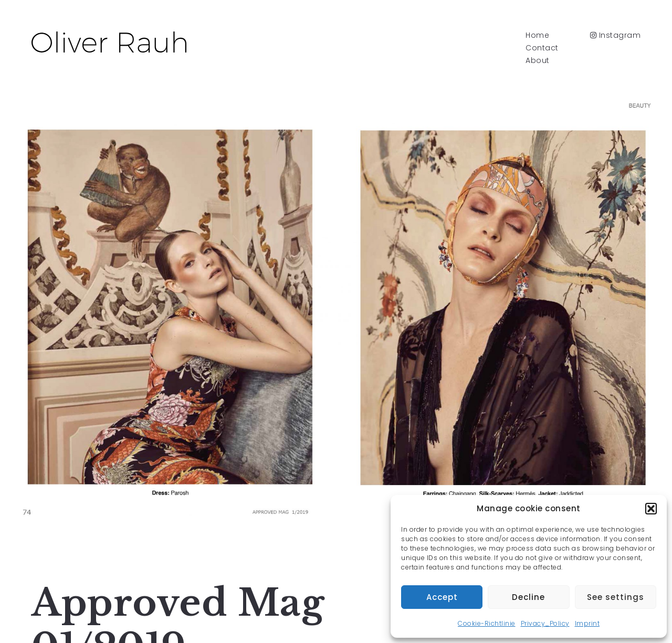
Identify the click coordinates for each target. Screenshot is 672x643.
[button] (651, 509)
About (538, 60)
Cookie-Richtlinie (487, 623)
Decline (528, 597)
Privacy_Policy (545, 623)
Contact (542, 48)
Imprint (587, 623)
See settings (616, 597)
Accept (442, 597)
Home (537, 35)
